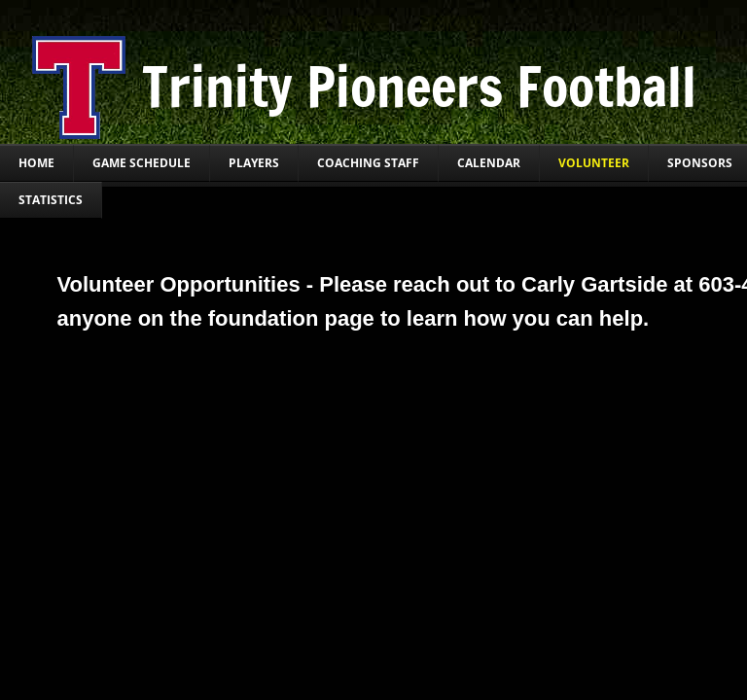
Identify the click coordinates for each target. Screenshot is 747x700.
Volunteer (594, 163)
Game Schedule (142, 163)
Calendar (489, 163)
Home (36, 163)
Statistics (51, 200)
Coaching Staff (368, 163)
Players (254, 163)
